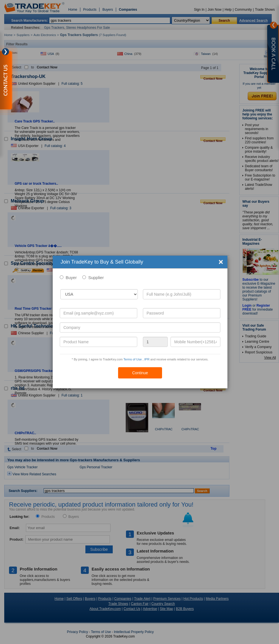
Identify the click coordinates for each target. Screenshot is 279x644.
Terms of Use (133, 359)
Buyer (71, 278)
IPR (147, 359)
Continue (140, 373)
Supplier (96, 278)
